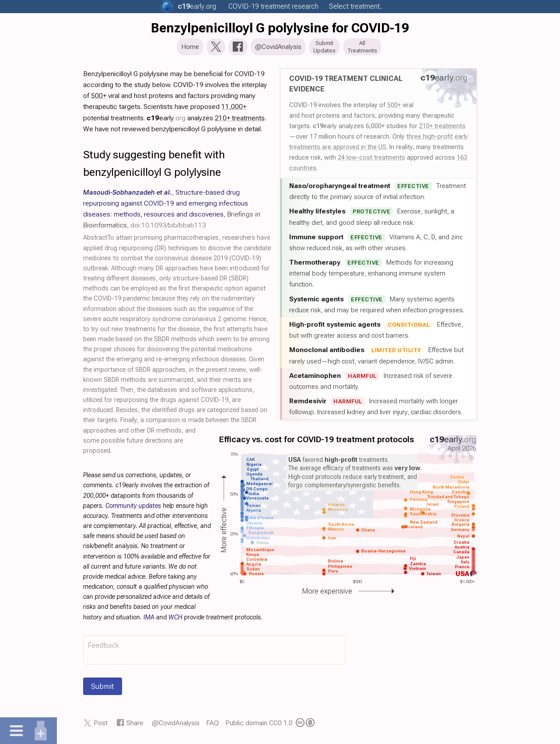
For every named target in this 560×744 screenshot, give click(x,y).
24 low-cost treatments (371, 160)
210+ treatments (442, 129)
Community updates (133, 508)
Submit (103, 689)
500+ (394, 108)
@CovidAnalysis (176, 725)
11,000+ (234, 109)
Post (101, 725)
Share (135, 725)
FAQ (212, 725)
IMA (149, 620)
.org (197, 6)
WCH (175, 620)
